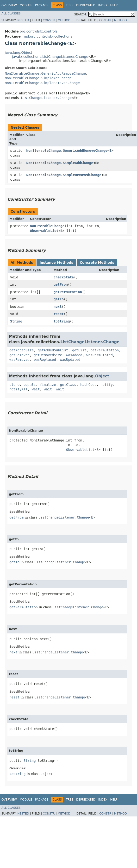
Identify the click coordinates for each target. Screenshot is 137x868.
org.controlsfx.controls (39, 31)
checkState (64, 277)
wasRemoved (19, 360)
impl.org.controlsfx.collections (47, 36)
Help (114, 5)
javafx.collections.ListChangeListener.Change (50, 57)
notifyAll (19, 389)
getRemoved (19, 355)
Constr (49, 20)
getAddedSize (22, 350)
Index (103, 5)
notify (107, 385)
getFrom (61, 284)
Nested (23, 20)
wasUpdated (70, 360)
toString (62, 321)
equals (30, 385)
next (58, 307)
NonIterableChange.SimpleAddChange (38, 78)
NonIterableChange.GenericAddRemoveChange (45, 73)
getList (79, 350)
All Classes (11, 13)
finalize (48, 385)
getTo (59, 299)
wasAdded (74, 355)
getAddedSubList (53, 350)
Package (42, 5)
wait (36, 389)
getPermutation (68, 292)
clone (14, 385)
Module (26, 5)
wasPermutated (100, 355)
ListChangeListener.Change (46, 98)
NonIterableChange (47, 226)
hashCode (88, 385)
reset (59, 314)
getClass (68, 385)
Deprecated (86, 5)
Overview (9, 5)
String (16, 321)
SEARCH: (81, 14)
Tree (70, 5)
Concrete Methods (97, 263)
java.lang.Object (19, 53)
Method (64, 20)
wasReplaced (45, 360)
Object (102, 376)
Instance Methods (56, 263)
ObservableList (44, 231)
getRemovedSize (48, 355)
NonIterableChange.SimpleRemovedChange (42, 83)
